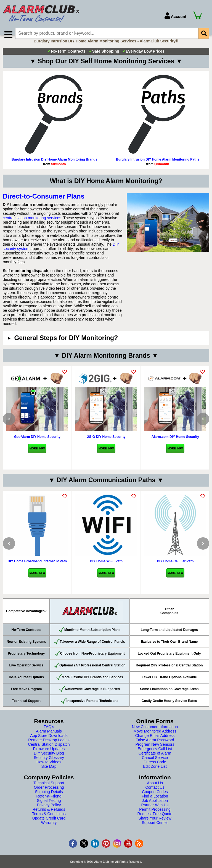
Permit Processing (155, 817)
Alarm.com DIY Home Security (175, 444)
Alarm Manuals (49, 739)
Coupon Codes (155, 799)
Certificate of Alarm (155, 761)
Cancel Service (155, 765)
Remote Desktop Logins (49, 748)
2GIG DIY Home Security (106, 444)
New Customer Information (155, 734)
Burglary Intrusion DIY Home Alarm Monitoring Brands (55, 167)
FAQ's (49, 734)
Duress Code (155, 770)
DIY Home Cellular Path (175, 569)
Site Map (49, 774)
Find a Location (155, 804)
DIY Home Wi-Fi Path (106, 569)
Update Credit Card (49, 826)
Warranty (49, 830)
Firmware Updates (49, 756)
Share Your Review (155, 826)
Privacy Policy (49, 813)
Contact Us (155, 795)
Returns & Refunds (49, 817)
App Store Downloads (49, 743)
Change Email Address (155, 743)
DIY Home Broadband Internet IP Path (37, 569)
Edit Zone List (155, 774)
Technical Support (49, 791)
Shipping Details (49, 799)
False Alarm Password (155, 748)
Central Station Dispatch (49, 752)
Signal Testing (49, 808)
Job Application (155, 808)
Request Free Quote (155, 821)
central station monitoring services (32, 226)
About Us (155, 791)
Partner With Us (155, 813)
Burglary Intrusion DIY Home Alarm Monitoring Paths (158, 167)
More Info (37, 456)
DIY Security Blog (49, 761)
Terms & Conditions (49, 821)
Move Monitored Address (155, 739)
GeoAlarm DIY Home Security (37, 444)
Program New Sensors (155, 752)
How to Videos (49, 770)
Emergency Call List (155, 756)
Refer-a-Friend (49, 804)
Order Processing (49, 795)
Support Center (155, 830)
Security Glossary (49, 765)
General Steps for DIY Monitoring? (66, 346)
